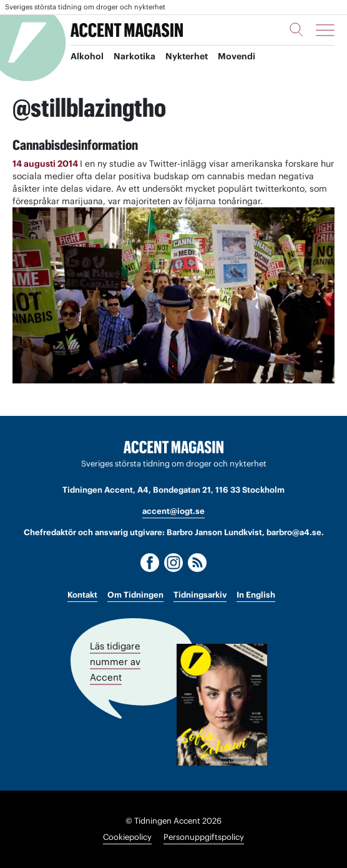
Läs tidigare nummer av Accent (115, 661)
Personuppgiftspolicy (204, 837)
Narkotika (134, 57)
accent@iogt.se (173, 511)
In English (256, 595)
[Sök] (296, 29)
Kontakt (82, 595)
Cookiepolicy (127, 837)
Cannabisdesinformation (75, 145)
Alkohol (87, 57)
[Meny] (325, 30)
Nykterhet (187, 57)
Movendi (237, 57)
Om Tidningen (135, 595)
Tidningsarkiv (200, 595)
